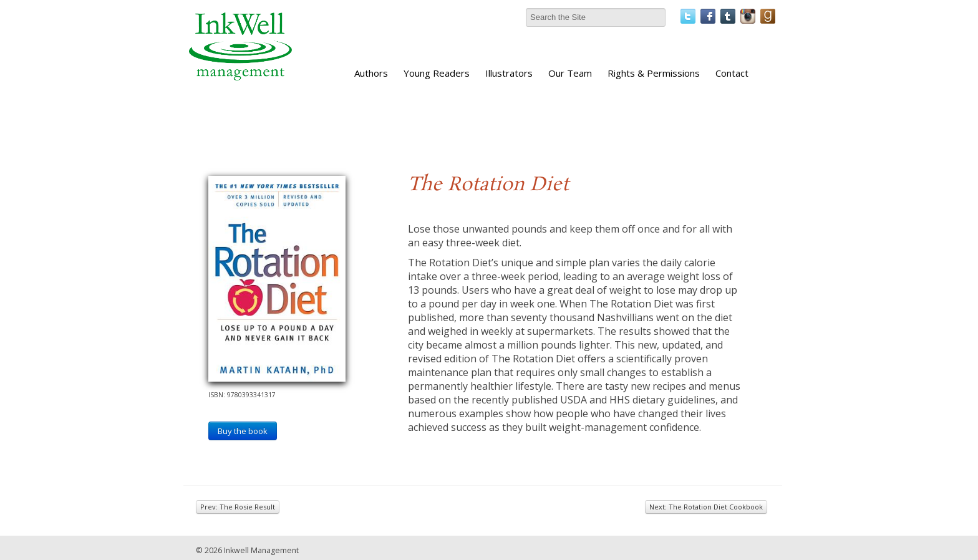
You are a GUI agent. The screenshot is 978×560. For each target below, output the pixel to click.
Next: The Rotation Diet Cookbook (706, 507)
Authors (371, 73)
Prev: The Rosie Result (238, 507)
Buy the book (243, 431)
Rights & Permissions (654, 73)
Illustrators (509, 73)
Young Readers (437, 73)
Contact (732, 73)
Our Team (570, 73)
